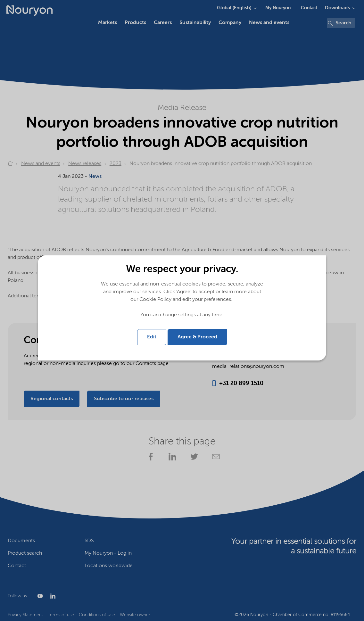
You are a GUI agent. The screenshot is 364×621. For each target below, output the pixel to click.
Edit (152, 337)
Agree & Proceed (197, 337)
